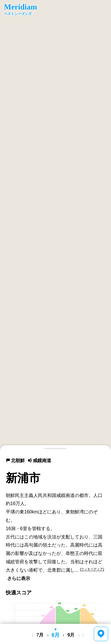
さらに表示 (19, 578)
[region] (56, 225)
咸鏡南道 (39, 461)
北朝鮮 (15, 461)
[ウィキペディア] (92, 569)
